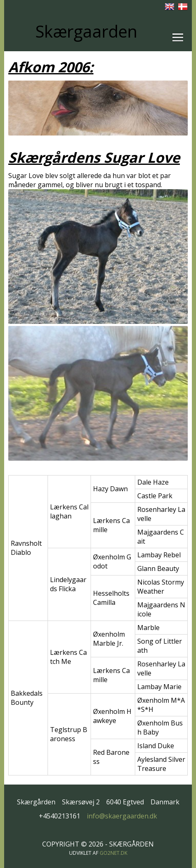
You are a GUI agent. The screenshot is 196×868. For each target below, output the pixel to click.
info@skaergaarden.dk (122, 816)
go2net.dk (114, 853)
